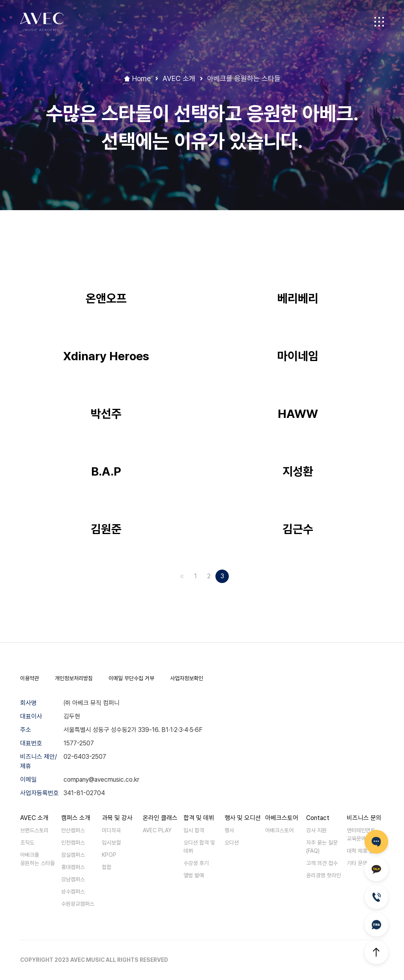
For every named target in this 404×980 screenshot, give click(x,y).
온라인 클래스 (160, 818)
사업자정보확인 (187, 678)
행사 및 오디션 (243, 818)
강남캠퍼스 (73, 879)
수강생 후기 (196, 863)
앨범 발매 (194, 875)
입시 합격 (194, 830)
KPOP (109, 855)
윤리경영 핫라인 (324, 875)
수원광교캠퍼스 (78, 904)
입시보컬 (111, 843)
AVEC (42, 22)
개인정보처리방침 (74, 678)
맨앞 (182, 576)
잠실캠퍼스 (73, 855)
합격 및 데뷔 (199, 818)
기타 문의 (357, 863)
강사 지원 (316, 830)
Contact (318, 818)
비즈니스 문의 (364, 818)
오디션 (232, 843)
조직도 (27, 843)
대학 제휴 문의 (363, 851)
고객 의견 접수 (322, 863)
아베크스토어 (282, 818)
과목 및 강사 (117, 818)
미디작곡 (111, 830)
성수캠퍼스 (73, 892)
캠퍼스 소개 (76, 818)
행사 (229, 830)
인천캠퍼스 (73, 843)
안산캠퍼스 (73, 830)
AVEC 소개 (34, 818)
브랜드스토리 (34, 830)
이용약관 (30, 678)
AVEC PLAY (157, 830)
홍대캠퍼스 (73, 867)
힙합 (107, 867)
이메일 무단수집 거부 (131, 678)
